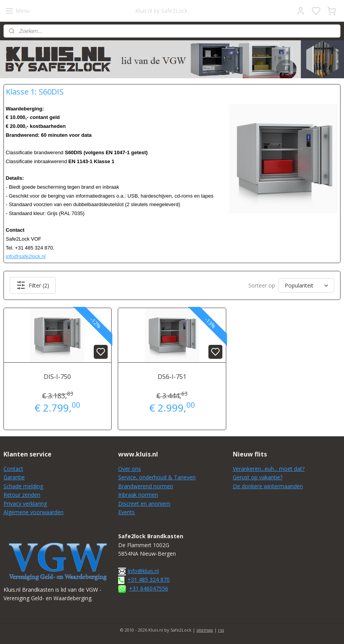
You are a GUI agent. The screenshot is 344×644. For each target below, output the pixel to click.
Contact (13, 469)
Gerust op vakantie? (258, 477)
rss (221, 630)
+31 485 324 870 (149, 579)
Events (126, 512)
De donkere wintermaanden (268, 486)
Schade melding (23, 486)
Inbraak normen (138, 495)
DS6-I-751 (172, 377)
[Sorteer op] (306, 286)
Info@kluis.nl (143, 571)
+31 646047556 (149, 588)
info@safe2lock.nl (26, 257)
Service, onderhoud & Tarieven (157, 477)
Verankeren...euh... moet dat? (269, 469)
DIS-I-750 (57, 377)
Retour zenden (22, 495)
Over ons (130, 469)
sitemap (205, 630)
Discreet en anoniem (144, 504)
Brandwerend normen (146, 486)
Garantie (14, 477)
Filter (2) (33, 286)
